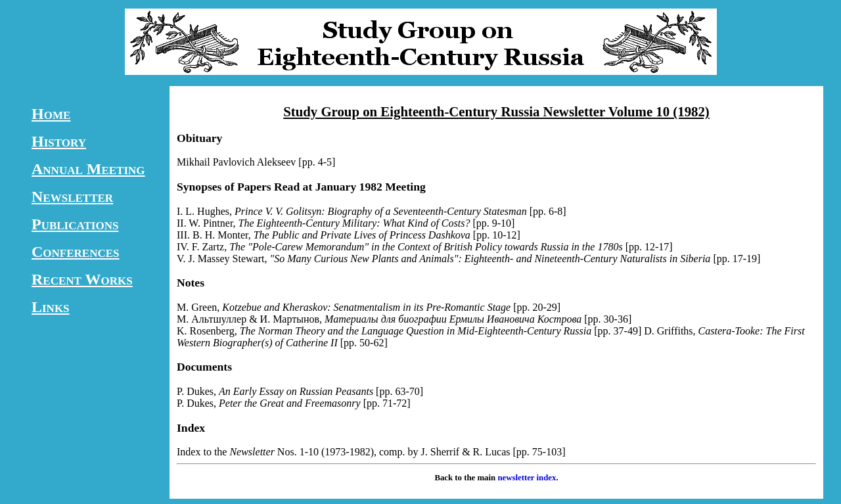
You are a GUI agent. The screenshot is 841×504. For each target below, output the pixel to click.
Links (51, 307)
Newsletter (72, 196)
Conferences (76, 252)
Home (51, 114)
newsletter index (527, 478)
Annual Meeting (88, 169)
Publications (75, 224)
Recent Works (82, 279)
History (59, 141)
